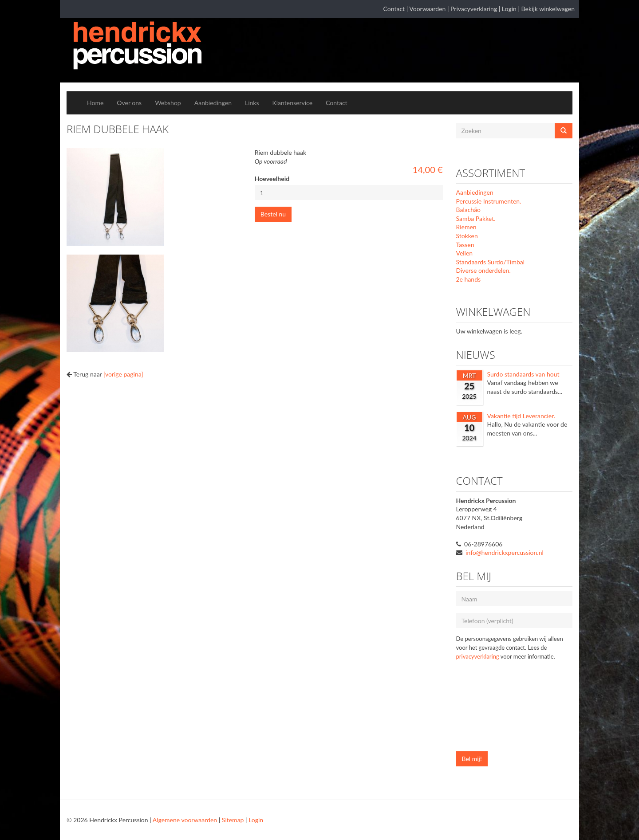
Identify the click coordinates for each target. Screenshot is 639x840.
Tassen (465, 245)
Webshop (168, 103)
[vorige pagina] (123, 374)
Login (509, 9)
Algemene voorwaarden (185, 820)
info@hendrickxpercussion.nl (505, 552)
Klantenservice (293, 103)
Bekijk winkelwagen (548, 9)
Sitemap (233, 820)
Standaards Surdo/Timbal (491, 262)
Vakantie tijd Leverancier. (521, 416)
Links (252, 103)
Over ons (129, 103)
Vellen (465, 253)
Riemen (466, 227)
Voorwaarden (427, 9)
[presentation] (493, 710)
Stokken (467, 236)
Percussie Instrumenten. (489, 201)
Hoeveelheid (272, 179)
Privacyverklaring (474, 9)
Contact (394, 9)
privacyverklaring (478, 656)
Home (95, 103)
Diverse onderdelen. (483, 270)
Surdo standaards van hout (523, 374)
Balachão (469, 210)
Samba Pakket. (476, 218)
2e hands (469, 279)
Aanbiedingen (213, 103)
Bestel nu (273, 214)
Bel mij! (472, 759)
